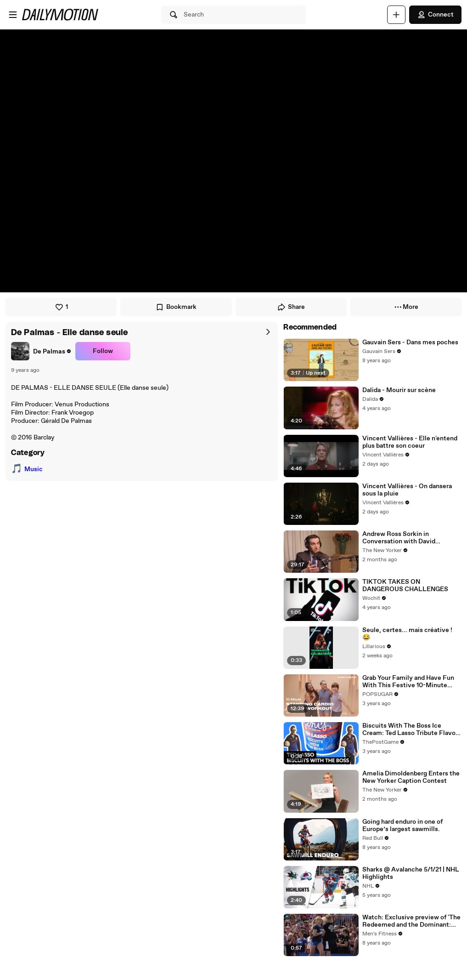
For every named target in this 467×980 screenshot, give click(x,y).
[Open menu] (13, 15)
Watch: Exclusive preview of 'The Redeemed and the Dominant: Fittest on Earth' (411, 921)
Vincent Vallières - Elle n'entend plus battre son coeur (410, 442)
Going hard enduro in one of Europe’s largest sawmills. (402, 826)
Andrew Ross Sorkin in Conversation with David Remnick (399, 538)
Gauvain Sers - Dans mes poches (410, 342)
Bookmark (176, 307)
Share (291, 307)
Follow (103, 351)
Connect (435, 15)
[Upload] (396, 15)
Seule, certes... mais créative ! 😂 (407, 634)
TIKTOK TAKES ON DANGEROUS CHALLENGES (405, 586)
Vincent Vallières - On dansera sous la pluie (407, 490)
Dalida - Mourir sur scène (399, 390)
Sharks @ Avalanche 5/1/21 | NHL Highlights (411, 873)
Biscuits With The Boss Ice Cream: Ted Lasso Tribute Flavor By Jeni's (410, 729)
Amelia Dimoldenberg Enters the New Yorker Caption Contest (411, 777)
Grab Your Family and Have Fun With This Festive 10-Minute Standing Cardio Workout (408, 682)
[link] (41, 351)
